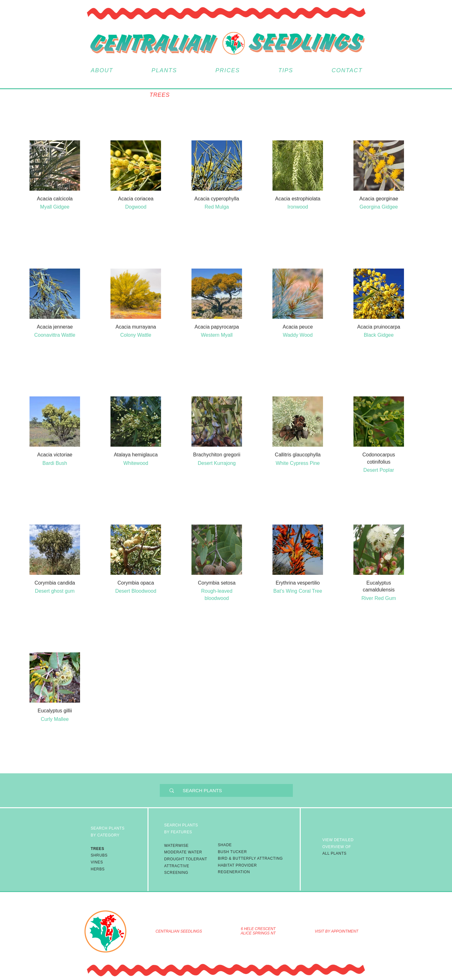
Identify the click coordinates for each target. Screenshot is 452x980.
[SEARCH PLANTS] (231, 790)
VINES (97, 862)
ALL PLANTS (338, 847)
